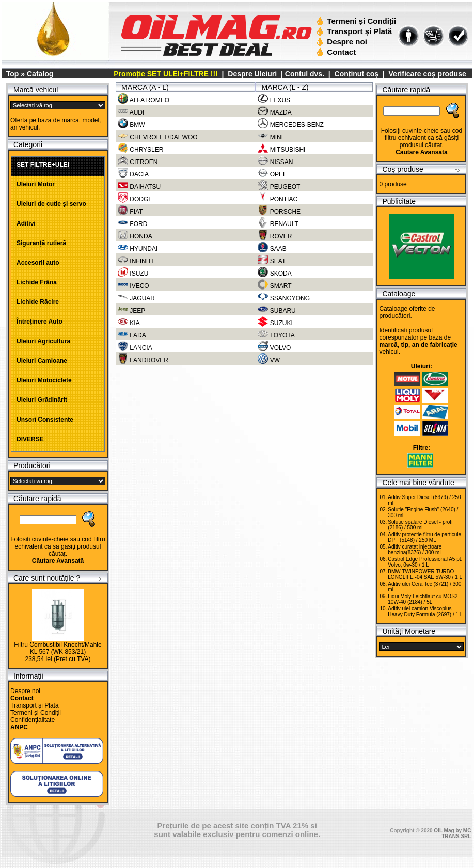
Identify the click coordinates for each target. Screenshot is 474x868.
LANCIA (135, 347)
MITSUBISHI (281, 149)
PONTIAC (278, 199)
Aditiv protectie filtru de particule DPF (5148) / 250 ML (424, 537)
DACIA (133, 174)
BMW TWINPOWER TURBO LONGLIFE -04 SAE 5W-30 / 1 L (425, 574)
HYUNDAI (138, 248)
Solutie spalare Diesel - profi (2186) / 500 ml (420, 525)
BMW (131, 124)
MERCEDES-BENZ (290, 124)
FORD (132, 223)
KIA (129, 323)
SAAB (272, 248)
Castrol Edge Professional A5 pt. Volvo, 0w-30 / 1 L (425, 562)
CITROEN (138, 162)
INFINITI (136, 261)
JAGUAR (136, 298)
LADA (132, 335)
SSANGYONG (284, 298)
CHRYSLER (140, 149)
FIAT (130, 211)
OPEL (272, 174)
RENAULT (278, 223)
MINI (270, 137)
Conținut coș (357, 74)
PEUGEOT (279, 186)
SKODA (274, 273)
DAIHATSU (139, 186)
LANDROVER (143, 360)
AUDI (131, 112)
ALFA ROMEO (144, 100)
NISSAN (275, 162)
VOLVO (274, 347)
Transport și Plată (356, 31)
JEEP (131, 310)
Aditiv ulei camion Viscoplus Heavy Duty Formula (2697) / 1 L (425, 612)
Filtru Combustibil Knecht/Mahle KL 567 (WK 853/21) (58, 648)
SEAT (272, 261)
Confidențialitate (33, 720)
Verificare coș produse (428, 74)
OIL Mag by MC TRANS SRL (452, 833)
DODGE (135, 199)
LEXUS (274, 100)
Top (13, 74)
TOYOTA (276, 335)
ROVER (275, 236)
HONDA (135, 236)
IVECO (133, 285)
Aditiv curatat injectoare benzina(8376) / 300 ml (415, 550)
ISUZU (133, 273)
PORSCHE (279, 211)
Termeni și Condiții (358, 21)
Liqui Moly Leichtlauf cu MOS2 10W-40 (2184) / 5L (423, 599)
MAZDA (274, 112)
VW (269, 360)
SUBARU (276, 310)
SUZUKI (275, 323)
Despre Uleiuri (251, 74)
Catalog (40, 74)
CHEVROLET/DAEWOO (158, 137)
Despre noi (343, 42)
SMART (274, 285)
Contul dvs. (305, 74)
